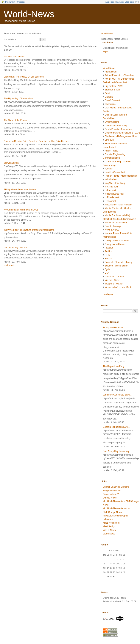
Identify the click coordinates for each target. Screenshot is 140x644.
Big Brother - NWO (114, 86)
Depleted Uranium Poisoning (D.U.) (122, 133)
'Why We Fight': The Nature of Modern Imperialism (29, 230)
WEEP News (109, 530)
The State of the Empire (16, 120)
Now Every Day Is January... (117, 451)
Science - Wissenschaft (116, 266)
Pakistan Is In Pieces (14, 57)
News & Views (112, 230)
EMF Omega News (112, 512)
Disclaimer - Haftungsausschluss (121, 136)
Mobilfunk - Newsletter (116, 223)
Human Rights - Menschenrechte (121, 176)
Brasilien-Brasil (112, 90)
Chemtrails (110, 104)
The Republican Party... (115, 366)
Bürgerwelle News (112, 491)
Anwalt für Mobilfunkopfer (115, 516)
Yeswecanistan (11, 163)
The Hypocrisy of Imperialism (18, 99)
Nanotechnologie (113, 226)
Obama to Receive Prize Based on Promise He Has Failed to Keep (37, 141)
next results (9, 265)
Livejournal (110, 201)
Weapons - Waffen (114, 284)
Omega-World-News (115, 244)
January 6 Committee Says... (117, 395)
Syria (107, 269)
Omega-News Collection (117, 241)
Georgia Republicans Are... (116, 427)
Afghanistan (111, 72)
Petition (108, 251)
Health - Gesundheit (115, 172)
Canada (109, 97)
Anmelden (110, 2)
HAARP (109, 169)
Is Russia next (112, 197)
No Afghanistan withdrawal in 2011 (21, 210)
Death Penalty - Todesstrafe (119, 129)
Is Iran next (110, 190)
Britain (108, 93)
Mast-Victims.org (111, 523)
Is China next (111, 187)
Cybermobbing (112, 122)
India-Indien (111, 179)
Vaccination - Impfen (115, 277)
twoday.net (10, 2)
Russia (108, 259)
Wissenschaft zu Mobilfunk (118, 287)
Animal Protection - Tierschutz (120, 75)
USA (107, 273)
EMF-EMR (110, 140)
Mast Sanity (109, 526)
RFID (107, 255)
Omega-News (110, 498)
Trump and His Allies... (114, 328)
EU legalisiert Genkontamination (20, 190)
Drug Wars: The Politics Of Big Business (24, 77)
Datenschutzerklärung (116, 126)
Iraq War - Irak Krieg (115, 183)
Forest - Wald (111, 151)
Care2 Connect (112, 100)
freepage (21, 2)
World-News (29, 14)
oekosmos (108, 519)
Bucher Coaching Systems (116, 487)
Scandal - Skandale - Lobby (118, 262)
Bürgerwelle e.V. (111, 494)
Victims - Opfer (112, 280)
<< (137, 2)
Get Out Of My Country (15, 248)
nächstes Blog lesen (125, 2)
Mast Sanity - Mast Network (118, 205)
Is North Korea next (114, 194)
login (105, 51)
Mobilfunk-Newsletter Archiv (117, 508)
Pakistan (109, 248)
